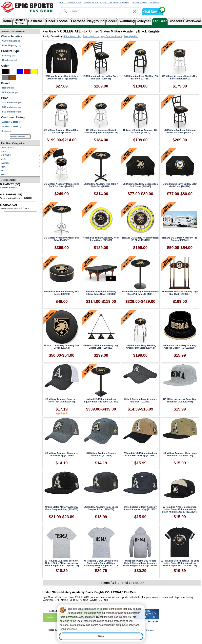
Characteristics (12, 36)
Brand (5, 83)
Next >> (139, 583)
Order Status (76, 2)
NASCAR (5, 163)
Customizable (11, 41)
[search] (65, 11)
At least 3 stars (12, 122)
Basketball (36, 21)
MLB (3, 159)
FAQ (128, 2)
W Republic (10, 92)
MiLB (3, 151)
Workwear (193, 21)
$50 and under (12, 112)
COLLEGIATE (8, 148)
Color (5, 66)
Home (7, 21)
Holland (8, 88)
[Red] (27, 71)
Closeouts (176, 21)
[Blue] (20, 71)
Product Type (10, 51)
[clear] (135, 11)
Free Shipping (12, 45)
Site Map (150, 630)
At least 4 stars (12, 126)
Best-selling (57, 36)
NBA (3, 167)
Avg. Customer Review (112, 36)
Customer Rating (13, 117)
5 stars (7, 131)
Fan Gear (160, 21)
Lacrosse (78, 21)
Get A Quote (154, 2)
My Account (64, 2)
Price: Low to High (73, 36)
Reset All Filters (18, 137)
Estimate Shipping (139, 2)
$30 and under (12, 107)
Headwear (9, 60)
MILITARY (6, 155)
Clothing (9, 55)
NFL (3, 171)
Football (63, 21)
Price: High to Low (91, 36)
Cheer (51, 21)
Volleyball (144, 21)
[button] (154, 15)
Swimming (127, 21)
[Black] (5, 71)
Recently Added (131, 36)
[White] (13, 71)
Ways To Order (106, 2)
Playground (96, 21)
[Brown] (13, 78)
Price (5, 98)
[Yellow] (34, 71)
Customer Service (90, 2)
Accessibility (119, 2)
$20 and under (12, 102)
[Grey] (5, 78)
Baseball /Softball (20, 21)
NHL (3, 174)
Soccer (112, 21)
